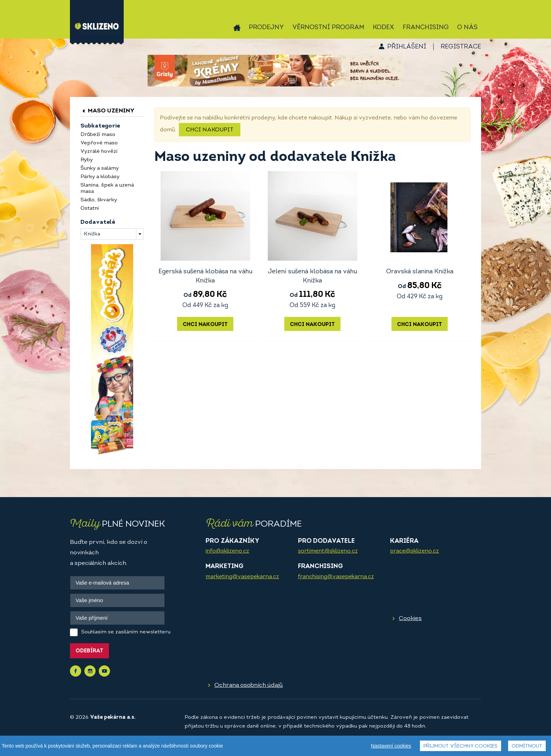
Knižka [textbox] (92, 234)
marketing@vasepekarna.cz (242, 577)
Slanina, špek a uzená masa (107, 188)
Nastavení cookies (391, 747)
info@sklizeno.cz (227, 551)
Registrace (461, 47)
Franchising (426, 28)
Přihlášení (407, 47)
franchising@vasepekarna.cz (336, 577)
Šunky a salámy (100, 168)
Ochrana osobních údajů (249, 685)
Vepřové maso (99, 143)
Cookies (410, 618)
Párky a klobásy (100, 177)
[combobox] (112, 234)
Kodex (384, 28)
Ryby (87, 160)
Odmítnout (527, 747)
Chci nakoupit (210, 130)
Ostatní (90, 208)
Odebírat (89, 651)
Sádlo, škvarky (99, 200)
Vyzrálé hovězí (99, 152)
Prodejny (266, 28)
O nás (467, 28)
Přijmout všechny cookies (461, 747)
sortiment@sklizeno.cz (328, 551)
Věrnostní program (328, 28)
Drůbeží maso (98, 135)
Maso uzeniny (108, 111)
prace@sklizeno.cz (414, 551)
